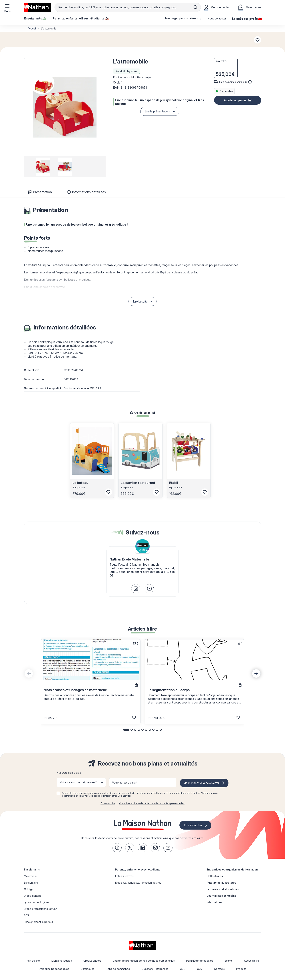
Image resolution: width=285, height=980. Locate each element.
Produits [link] (241, 969)
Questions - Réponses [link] (155, 969)
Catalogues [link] (88, 969)
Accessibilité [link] (252, 961)
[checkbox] (58, 793)
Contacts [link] (219, 969)
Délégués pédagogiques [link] (54, 969)
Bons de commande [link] (118, 969)
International (215, 902)
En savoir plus (108, 803)
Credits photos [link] (92, 961)
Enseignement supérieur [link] (39, 922)
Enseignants (32, 869)
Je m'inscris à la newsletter (202, 783)
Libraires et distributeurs (223, 889)
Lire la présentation (157, 111)
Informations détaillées (86, 192)
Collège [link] (29, 889)
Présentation (40, 192)
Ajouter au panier (235, 100)
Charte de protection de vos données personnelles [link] (144, 961)
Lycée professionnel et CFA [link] (41, 909)
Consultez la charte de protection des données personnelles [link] (152, 803)
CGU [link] (183, 969)
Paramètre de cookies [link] (200, 961)
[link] (136, 589)
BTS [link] (26, 915)
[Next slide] (256, 673)
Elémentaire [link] (31, 883)
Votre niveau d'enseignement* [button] (78, 782)
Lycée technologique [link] (37, 902)
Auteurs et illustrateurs (221, 883)
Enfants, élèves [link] (124, 876)
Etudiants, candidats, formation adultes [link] (138, 883)
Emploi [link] (229, 961)
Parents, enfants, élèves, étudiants (138, 869)
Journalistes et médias (221, 896)
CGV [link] (200, 969)
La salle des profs (247, 18)
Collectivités (215, 876)
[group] (43, 167)
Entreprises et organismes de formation (232, 869)
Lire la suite (140, 301)
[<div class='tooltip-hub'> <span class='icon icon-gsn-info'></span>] (250, 82)
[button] (65, 107)
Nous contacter (217, 18)
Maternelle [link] (30, 876)
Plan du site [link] (33, 961)
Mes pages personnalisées (183, 18)
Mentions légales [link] (62, 961)
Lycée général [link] (33, 896)
